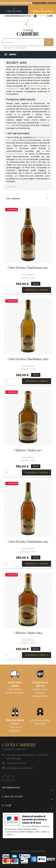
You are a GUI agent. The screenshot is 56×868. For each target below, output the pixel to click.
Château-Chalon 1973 (28, 450)
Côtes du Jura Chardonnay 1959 (28, 359)
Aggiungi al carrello (37, 290)
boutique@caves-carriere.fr (20, 768)
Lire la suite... (12, 186)
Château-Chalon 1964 (28, 633)
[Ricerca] (28, 42)
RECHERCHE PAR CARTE (14, 48)
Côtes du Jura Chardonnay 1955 (28, 542)
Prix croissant (28, 198)
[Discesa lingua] (49, 784)
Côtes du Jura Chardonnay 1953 (28, 268)
